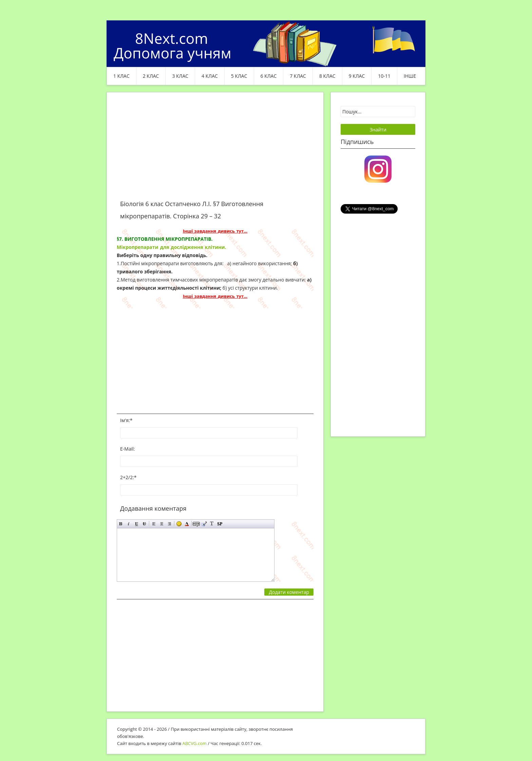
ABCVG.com (195, 743)
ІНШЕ (410, 76)
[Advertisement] (215, 150)
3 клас (180, 76)
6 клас (269, 76)
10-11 (384, 76)
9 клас (357, 76)
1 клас (121, 76)
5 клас (239, 76)
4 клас (210, 76)
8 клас (327, 76)
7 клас (298, 76)
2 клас (151, 76)
